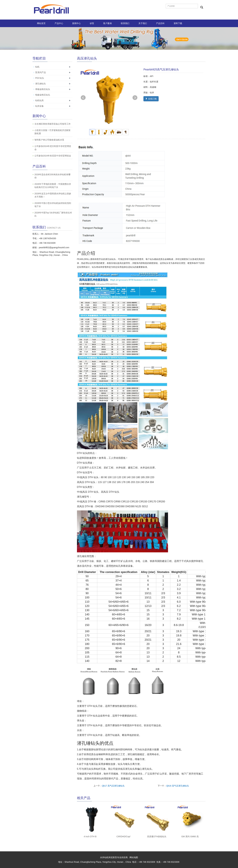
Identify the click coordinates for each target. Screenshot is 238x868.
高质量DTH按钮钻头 (157, 836)
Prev (83, 98)
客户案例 (107, 23)
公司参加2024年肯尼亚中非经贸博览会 (53, 156)
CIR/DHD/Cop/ (123, 836)
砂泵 (92, 23)
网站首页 (41, 23)
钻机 (37, 67)
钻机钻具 (39, 100)
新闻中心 (76, 23)
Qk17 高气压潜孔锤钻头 (113, 786)
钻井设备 (39, 106)
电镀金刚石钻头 (43, 95)
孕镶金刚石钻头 (43, 89)
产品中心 (59, 23)
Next (135, 98)
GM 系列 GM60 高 (190, 836)
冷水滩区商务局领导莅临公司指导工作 (53, 124)
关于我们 (143, 23)
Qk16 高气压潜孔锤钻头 (178, 786)
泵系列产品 (41, 72)
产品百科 (160, 23)
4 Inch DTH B (90, 836)
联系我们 (125, 23)
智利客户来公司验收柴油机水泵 (49, 140)
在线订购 (151, 99)
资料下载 (178, 23)
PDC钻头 (40, 78)
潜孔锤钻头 (41, 84)
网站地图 (134, 857)
